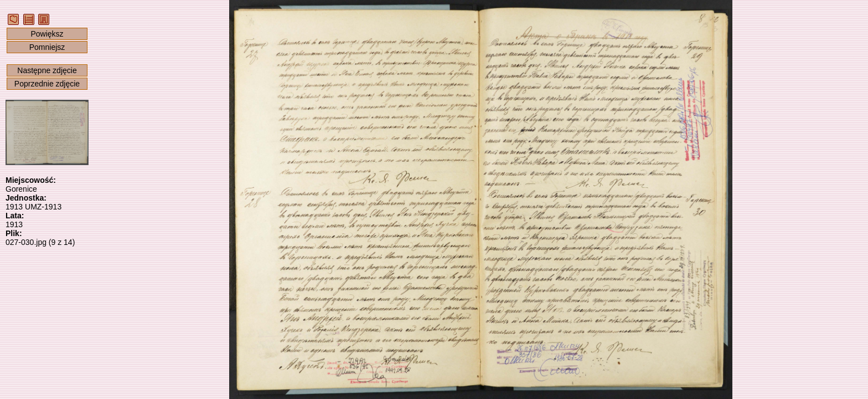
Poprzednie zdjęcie (47, 84)
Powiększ (47, 34)
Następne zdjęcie (47, 70)
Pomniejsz (47, 47)
